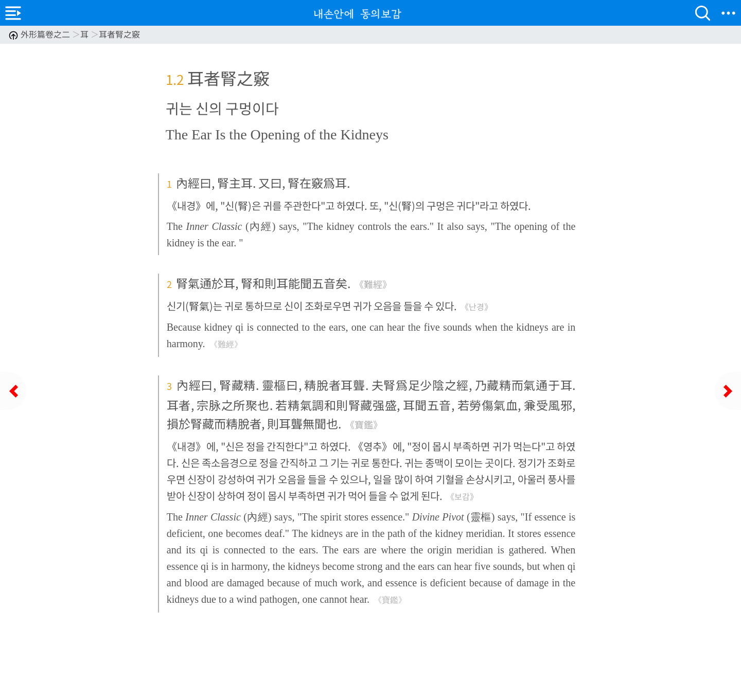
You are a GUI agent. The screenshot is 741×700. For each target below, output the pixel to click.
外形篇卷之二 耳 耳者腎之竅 (74, 34)
